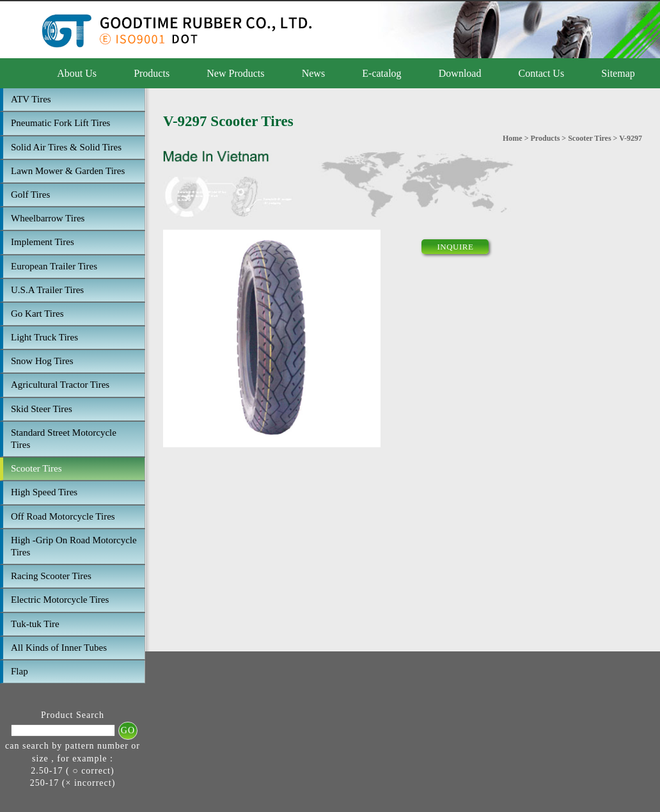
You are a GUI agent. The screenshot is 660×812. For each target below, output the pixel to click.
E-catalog (381, 73)
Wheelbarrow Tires (48, 218)
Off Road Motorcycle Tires (63, 516)
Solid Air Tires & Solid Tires (66, 147)
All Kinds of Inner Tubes (59, 648)
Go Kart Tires (37, 314)
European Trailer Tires (54, 266)
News (313, 73)
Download (460, 73)
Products (152, 73)
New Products (235, 73)
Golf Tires (30, 195)
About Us (77, 73)
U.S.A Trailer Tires (47, 290)
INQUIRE (455, 247)
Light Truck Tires (44, 337)
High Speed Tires (44, 492)
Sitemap (618, 73)
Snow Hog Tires (42, 361)
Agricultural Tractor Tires (60, 385)
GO (128, 730)
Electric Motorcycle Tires (60, 600)
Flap (20, 671)
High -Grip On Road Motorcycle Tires (74, 546)
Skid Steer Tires (42, 409)
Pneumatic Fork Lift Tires (60, 123)
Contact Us (542, 73)
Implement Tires (43, 242)
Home (513, 138)
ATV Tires (31, 99)
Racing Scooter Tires (51, 576)
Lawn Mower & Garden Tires (68, 171)
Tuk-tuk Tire (35, 624)
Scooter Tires (36, 468)
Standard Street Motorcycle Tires (64, 439)
